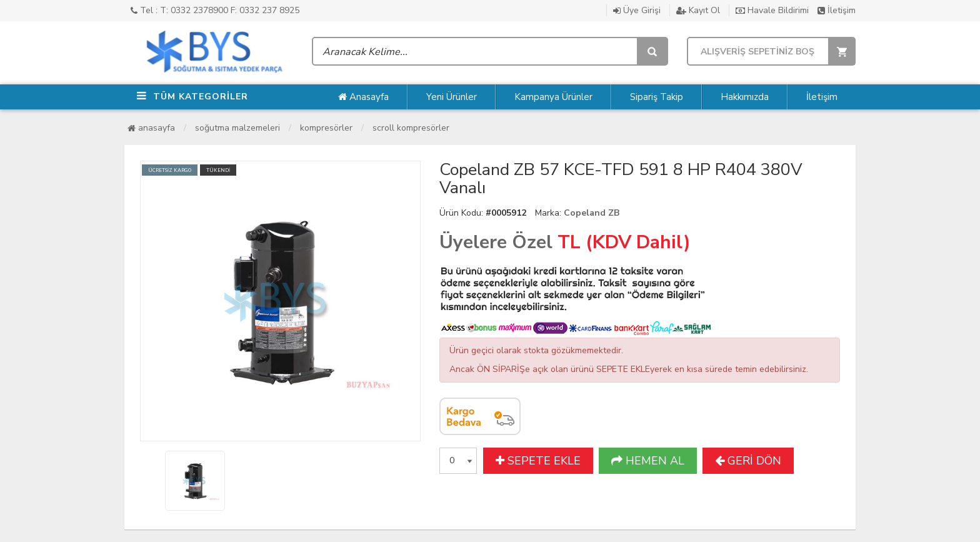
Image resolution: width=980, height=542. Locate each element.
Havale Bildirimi (772, 10)
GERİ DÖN (748, 461)
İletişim (837, 10)
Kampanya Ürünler (553, 97)
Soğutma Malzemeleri (237, 128)
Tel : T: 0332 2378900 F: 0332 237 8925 (215, 10)
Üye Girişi (637, 10)
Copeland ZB (592, 213)
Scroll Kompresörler (411, 128)
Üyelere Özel (496, 242)
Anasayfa (363, 97)
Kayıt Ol (698, 10)
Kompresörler (326, 128)
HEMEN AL (648, 461)
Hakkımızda (745, 97)
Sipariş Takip (657, 97)
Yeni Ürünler (452, 97)
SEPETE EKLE (538, 461)
